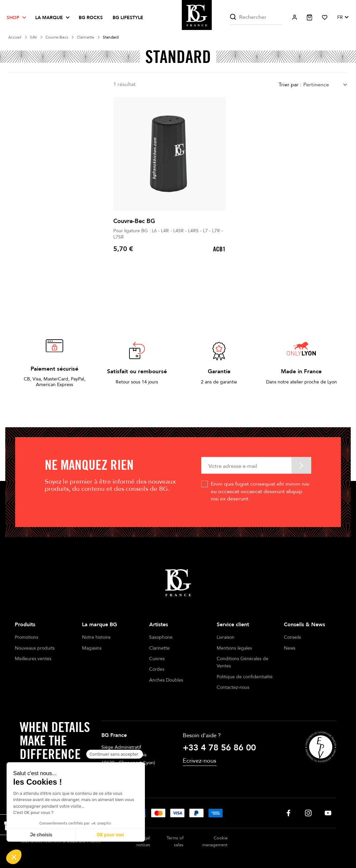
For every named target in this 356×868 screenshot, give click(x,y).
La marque (49, 18)
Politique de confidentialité (245, 677)
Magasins (92, 648)
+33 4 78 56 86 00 (219, 748)
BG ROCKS (91, 18)
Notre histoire (96, 637)
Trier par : (290, 85)
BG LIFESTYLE (128, 18)
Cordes (157, 669)
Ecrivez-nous (200, 761)
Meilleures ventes (33, 659)
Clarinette (159, 648)
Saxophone (161, 637)
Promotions (27, 637)
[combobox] (326, 85)
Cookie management (215, 841)
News (290, 648)
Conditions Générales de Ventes (243, 662)
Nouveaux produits (35, 648)
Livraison (226, 637)
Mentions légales (234, 648)
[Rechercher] (256, 17)
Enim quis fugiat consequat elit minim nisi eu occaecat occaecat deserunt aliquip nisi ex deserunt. (260, 491)
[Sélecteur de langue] (342, 17)
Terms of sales (175, 841)
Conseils (292, 637)
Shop (13, 18)
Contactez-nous (233, 687)
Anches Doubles (166, 680)
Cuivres (157, 659)
